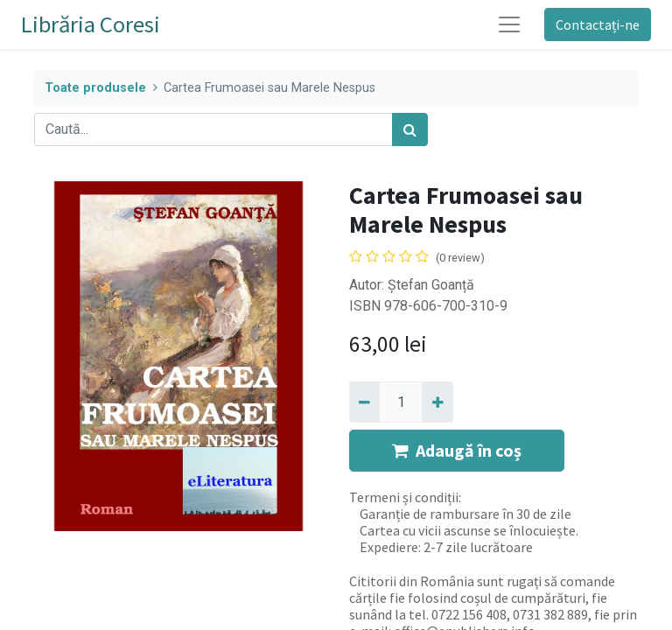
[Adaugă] (437, 402)
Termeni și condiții (404, 497)
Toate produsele (95, 88)
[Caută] (410, 129)
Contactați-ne (598, 24)
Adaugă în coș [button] (457, 450)
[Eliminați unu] (364, 402)
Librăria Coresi (91, 24)
